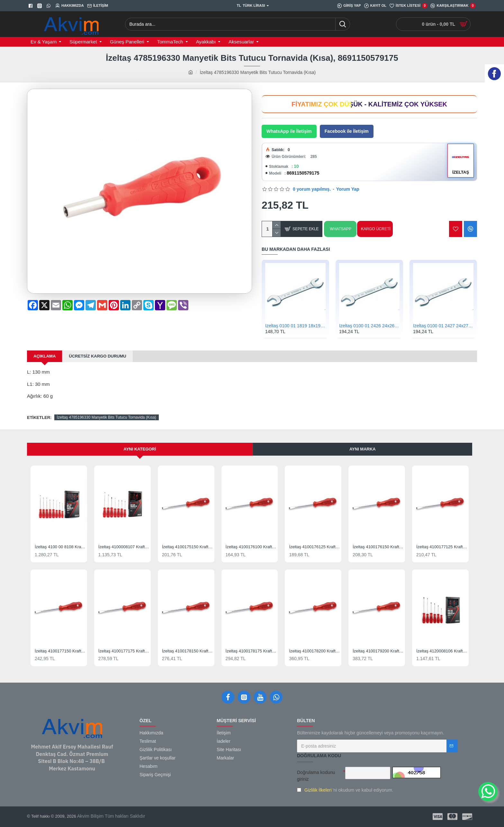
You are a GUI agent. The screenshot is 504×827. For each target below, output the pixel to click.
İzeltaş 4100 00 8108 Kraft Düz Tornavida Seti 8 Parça (60, 547)
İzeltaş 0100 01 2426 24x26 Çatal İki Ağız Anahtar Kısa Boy (369, 326)
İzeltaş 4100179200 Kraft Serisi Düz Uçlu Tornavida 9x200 (378, 651)
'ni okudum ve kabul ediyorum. (345, 790)
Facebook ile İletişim (347, 131)
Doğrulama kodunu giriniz (316, 776)
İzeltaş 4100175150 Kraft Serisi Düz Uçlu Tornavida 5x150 (187, 547)
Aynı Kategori (140, 449)
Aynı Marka (363, 449)
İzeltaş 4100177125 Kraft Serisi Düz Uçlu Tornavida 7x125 (442, 547)
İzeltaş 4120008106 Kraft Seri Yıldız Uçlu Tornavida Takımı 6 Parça (442, 651)
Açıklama (45, 356)
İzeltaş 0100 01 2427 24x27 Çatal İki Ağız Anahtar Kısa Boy (443, 326)
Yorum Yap (348, 189)
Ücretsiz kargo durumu (97, 356)
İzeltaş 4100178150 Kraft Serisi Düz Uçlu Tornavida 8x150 (187, 651)
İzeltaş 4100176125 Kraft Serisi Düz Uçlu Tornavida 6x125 (314, 547)
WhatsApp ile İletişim (289, 131)
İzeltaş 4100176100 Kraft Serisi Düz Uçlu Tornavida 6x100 (251, 547)
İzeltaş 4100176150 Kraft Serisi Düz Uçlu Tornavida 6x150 (378, 547)
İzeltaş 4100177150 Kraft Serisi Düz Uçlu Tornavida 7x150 (60, 651)
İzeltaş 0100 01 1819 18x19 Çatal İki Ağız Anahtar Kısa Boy (295, 326)
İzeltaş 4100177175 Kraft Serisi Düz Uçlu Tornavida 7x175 (124, 651)
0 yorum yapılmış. (312, 189)
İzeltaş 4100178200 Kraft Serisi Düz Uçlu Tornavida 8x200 (314, 651)
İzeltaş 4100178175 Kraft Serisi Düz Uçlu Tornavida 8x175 (251, 651)
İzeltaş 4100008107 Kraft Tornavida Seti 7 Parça (124, 547)
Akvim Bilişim (90, 816)
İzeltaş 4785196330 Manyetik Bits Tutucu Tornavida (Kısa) (107, 417)
